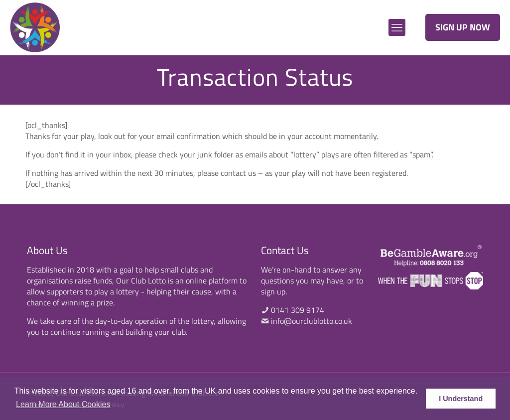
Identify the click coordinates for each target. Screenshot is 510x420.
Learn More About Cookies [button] (63, 404)
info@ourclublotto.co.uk (312, 321)
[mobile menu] (397, 27)
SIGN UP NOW (463, 27)
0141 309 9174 (298, 310)
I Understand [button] (461, 399)
